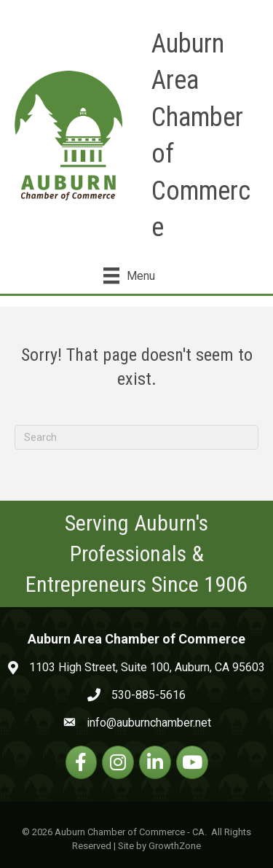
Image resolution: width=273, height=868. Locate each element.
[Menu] (129, 275)
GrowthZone (175, 846)
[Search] (136, 437)
